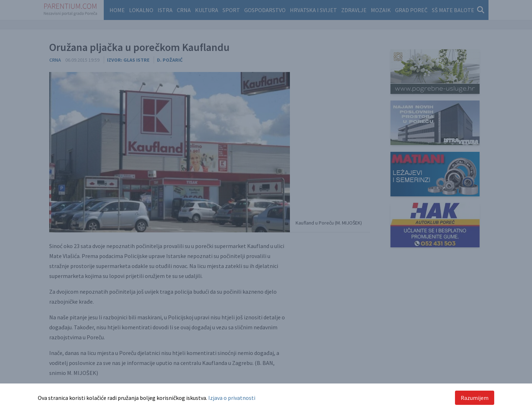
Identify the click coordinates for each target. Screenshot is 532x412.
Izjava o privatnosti (232, 398)
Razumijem (475, 398)
